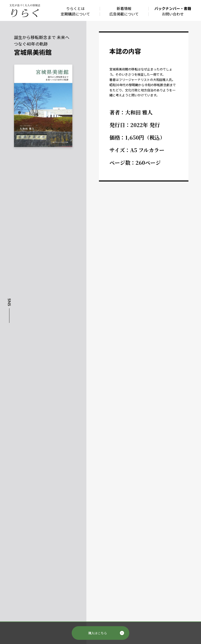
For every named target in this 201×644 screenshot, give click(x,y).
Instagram (9, 340)
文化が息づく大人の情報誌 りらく (25, 10)
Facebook (9, 330)
